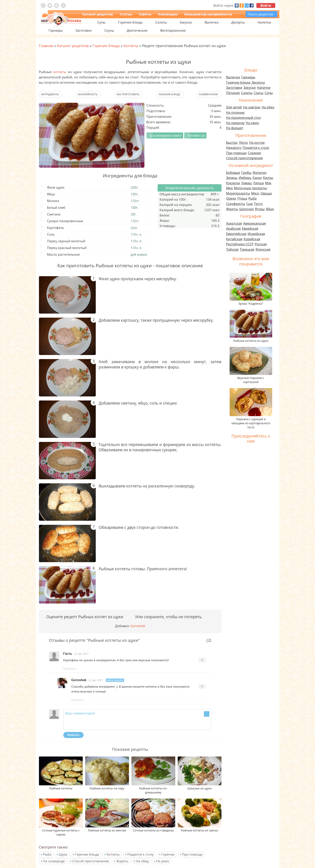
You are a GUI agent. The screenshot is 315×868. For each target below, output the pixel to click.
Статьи (126, 14)
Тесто (258, 204)
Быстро (232, 143)
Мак (268, 183)
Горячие (168, 854)
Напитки (264, 88)
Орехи (231, 198)
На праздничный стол (244, 118)
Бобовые (233, 173)
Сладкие (254, 153)
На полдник (235, 113)
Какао (257, 178)
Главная (46, 46)
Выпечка (233, 77)
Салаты (247, 93)
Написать (73, 735)
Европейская (236, 234)
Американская (255, 223)
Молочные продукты (250, 188)
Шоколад (246, 209)
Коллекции (168, 14)
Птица (242, 198)
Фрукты (232, 209)
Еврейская (250, 228)
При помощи (192, 854)
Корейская (252, 239)
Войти (266, 5)
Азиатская (234, 223)
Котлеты (113, 854)
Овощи (266, 193)
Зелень (232, 178)
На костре (257, 143)
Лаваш (246, 183)
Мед (230, 188)
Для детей (234, 107)
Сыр (249, 204)
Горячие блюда (87, 854)
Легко (243, 143)
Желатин (260, 173)
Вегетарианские (173, 30)
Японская (263, 249)
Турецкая (247, 249)
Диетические (137, 30)
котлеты (60, 72)
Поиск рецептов (260, 14)
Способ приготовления (91, 861)
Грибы (246, 173)
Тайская (232, 249)
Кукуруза (233, 183)
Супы (269, 93)
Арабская (233, 228)
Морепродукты (238, 193)
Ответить (70, 669)
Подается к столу (140, 854)
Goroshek (138, 626)
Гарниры (56, 30)
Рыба (47, 854)
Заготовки (234, 88)
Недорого (234, 148)
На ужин (163, 861)
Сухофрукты (236, 204)
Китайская (234, 239)
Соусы (259, 93)
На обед (142, 861)
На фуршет (235, 128)
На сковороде (54, 861)
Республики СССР (240, 244)
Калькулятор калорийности (208, 14)
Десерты (258, 82)
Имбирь (245, 178)
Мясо (255, 193)
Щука (63, 854)
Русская (261, 244)
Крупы (268, 178)
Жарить (122, 861)
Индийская (256, 234)
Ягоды (260, 209)
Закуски (250, 88)
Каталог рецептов (98, 14)
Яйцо (270, 209)
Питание (233, 93)
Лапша (258, 183)
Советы (145, 14)
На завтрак (252, 107)
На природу (235, 123)
